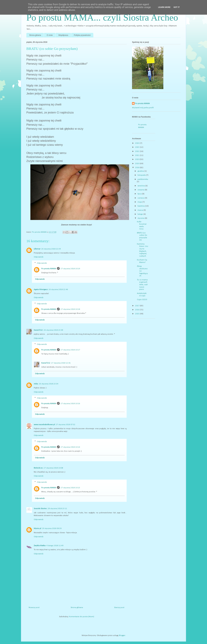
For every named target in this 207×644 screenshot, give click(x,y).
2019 (138, 164)
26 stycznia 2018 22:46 (58, 290)
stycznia (141, 218)
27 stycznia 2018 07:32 (66, 425)
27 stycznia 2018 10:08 (53, 468)
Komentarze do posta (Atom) (82, 617)
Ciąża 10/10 (142, 300)
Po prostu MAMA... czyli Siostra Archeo (102, 17)
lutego (141, 214)
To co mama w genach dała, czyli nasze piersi (142, 285)
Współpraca (63, 35)
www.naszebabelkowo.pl (44, 425)
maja (140, 202)
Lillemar (37, 249)
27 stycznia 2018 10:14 (70, 447)
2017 (138, 306)
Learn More (164, 7)
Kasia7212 (38, 330)
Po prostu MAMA (49, 269)
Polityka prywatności (82, 35)
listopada (142, 175)
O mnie (50, 35)
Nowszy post (34, 607)
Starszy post (119, 607)
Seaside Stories (40, 509)
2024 (138, 143)
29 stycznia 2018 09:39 (52, 528)
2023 (138, 147)
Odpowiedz (39, 257)
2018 (138, 168)
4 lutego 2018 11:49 (55, 546)
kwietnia (141, 206)
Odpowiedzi (42, 263)
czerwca (141, 198)
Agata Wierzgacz (41, 290)
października (143, 179)
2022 (138, 151)
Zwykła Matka (40, 546)
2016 (138, 310)
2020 (138, 159)
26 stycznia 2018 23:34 (49, 384)
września (141, 186)
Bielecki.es (38, 468)
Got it (177, 7)
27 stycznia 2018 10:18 (70, 309)
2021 (138, 155)
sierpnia (141, 190)
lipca (140, 194)
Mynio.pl (37, 528)
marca (141, 210)
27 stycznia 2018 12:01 (61, 363)
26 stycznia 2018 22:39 (51, 249)
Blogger (122, 635)
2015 (138, 314)
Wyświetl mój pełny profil (143, 108)
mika (36, 384)
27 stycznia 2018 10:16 (70, 404)
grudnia (141, 171)
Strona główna (35, 35)
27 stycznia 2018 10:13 (70, 488)
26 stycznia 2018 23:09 (53, 330)
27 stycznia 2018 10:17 (70, 350)
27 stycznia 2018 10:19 (70, 269)
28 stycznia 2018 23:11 (57, 509)
